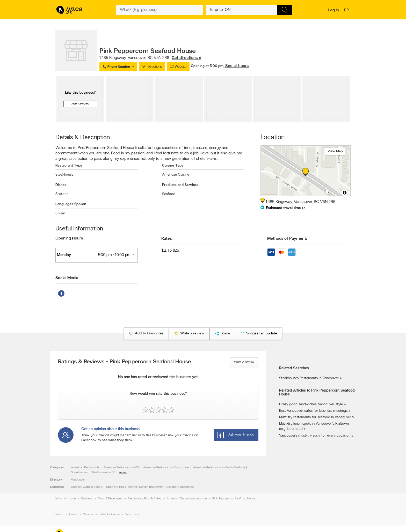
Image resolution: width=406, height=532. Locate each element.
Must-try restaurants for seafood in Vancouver (315, 417)
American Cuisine (176, 175)
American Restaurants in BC (121, 468)
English (61, 213)
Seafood (62, 194)
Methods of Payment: (287, 239)
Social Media (67, 278)
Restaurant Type (69, 166)
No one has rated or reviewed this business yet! (158, 377)
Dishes (61, 185)
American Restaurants (85, 468)
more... (213, 159)
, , (150, 58)
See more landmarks (180, 487)
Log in (333, 10)
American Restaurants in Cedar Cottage (219, 468)
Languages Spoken (71, 204)
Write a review (244, 362)
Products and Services (180, 185)
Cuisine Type (173, 166)
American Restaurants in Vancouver (166, 468)
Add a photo (80, 104)
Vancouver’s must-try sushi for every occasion (315, 436)
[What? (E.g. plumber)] (160, 10)
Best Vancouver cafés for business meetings (313, 411)
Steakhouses (79, 473)
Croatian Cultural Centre (87, 487)
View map (335, 151)
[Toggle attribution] (345, 193)
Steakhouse (64, 175)
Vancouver (78, 480)
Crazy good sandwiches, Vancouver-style (311, 404)
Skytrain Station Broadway (145, 487)
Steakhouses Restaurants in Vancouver (309, 378)
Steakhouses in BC (103, 473)
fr (347, 11)
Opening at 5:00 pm (207, 66)
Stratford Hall (115, 487)
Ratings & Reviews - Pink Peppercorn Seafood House (125, 362)
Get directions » (186, 58)
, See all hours (236, 66)
